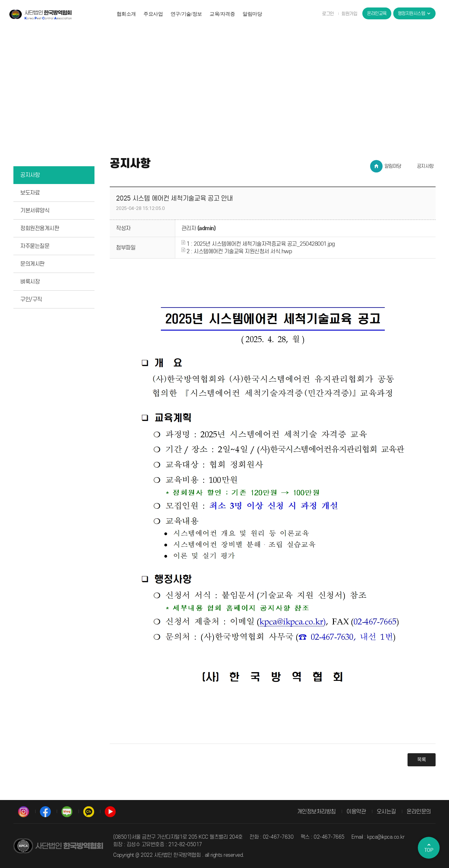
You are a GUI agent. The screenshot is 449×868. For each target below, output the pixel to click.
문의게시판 (32, 264)
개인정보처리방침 (316, 812)
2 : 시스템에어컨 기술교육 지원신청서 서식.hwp (237, 251)
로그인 (328, 14)
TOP (429, 848)
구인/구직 (31, 299)
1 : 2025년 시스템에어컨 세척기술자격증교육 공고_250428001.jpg (258, 244)
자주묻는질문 (35, 246)
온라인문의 (419, 812)
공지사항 (30, 175)
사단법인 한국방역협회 (41, 14)
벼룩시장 (30, 282)
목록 (422, 760)
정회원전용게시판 (40, 228)
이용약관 (356, 812)
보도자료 (30, 193)
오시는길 (386, 812)
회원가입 (349, 14)
